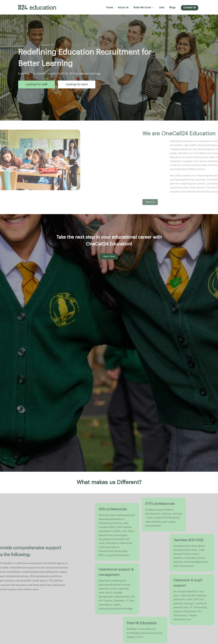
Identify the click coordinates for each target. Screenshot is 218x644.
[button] (153, 8)
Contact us (190, 8)
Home (110, 8)
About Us (123, 8)
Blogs (172, 8)
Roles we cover (144, 8)
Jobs (162, 8)
